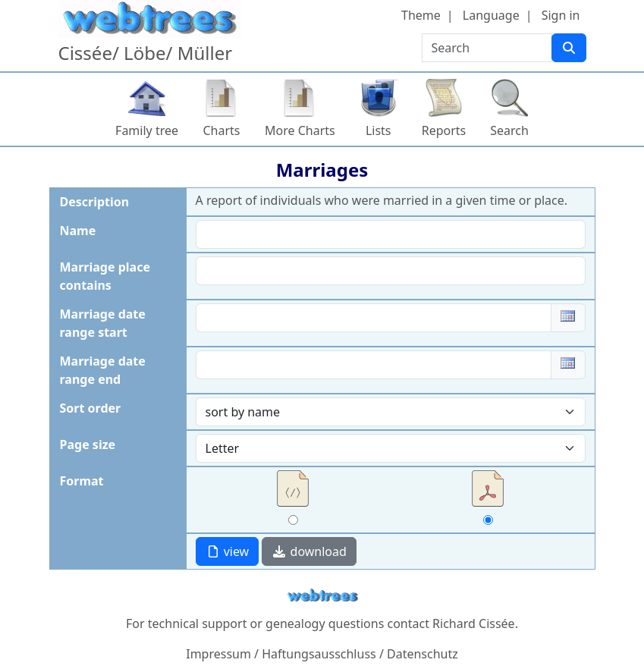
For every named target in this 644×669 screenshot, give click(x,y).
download (309, 551)
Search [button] (509, 130)
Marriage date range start (103, 323)
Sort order (91, 408)
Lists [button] (379, 130)
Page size (88, 444)
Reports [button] (444, 130)
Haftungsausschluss (319, 654)
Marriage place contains (105, 276)
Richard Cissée (474, 623)
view (228, 551)
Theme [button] (421, 15)
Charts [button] (222, 130)
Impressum (218, 654)
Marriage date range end (103, 370)
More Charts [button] (300, 130)
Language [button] (491, 15)
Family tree (147, 130)
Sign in (561, 15)
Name (78, 231)
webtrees (322, 596)
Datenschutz (423, 654)
